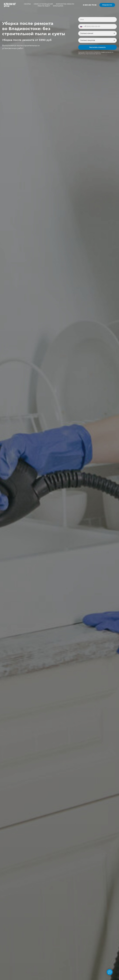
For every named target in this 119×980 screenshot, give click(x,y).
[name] (97, 20)
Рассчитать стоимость (97, 47)
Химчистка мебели (65, 4)
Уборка (27, 4)
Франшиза (58, 6)
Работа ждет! (44, 6)
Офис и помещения (43, 4)
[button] (107, 5)
